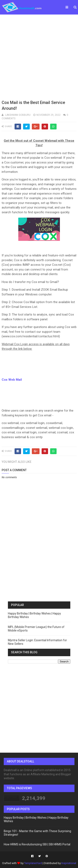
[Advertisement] (39, 57)
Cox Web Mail (12, 380)
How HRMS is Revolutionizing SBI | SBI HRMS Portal (37, 844)
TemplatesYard (33, 863)
